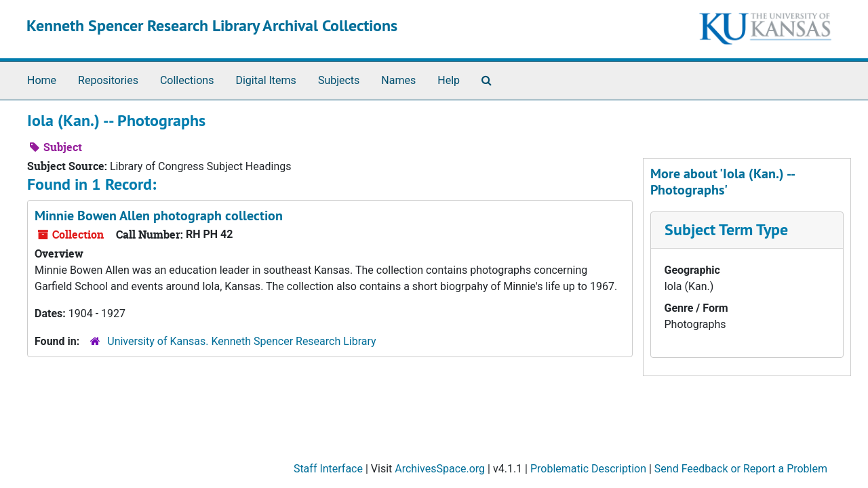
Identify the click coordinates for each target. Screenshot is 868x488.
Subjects (339, 80)
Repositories (108, 80)
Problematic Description (588, 469)
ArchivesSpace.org (440, 469)
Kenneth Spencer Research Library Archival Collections (212, 25)
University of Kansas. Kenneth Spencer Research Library (241, 341)
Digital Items (265, 80)
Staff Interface (328, 469)
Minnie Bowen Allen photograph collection (159, 216)
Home (42, 80)
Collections (187, 80)
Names (398, 80)
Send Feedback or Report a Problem (741, 469)
